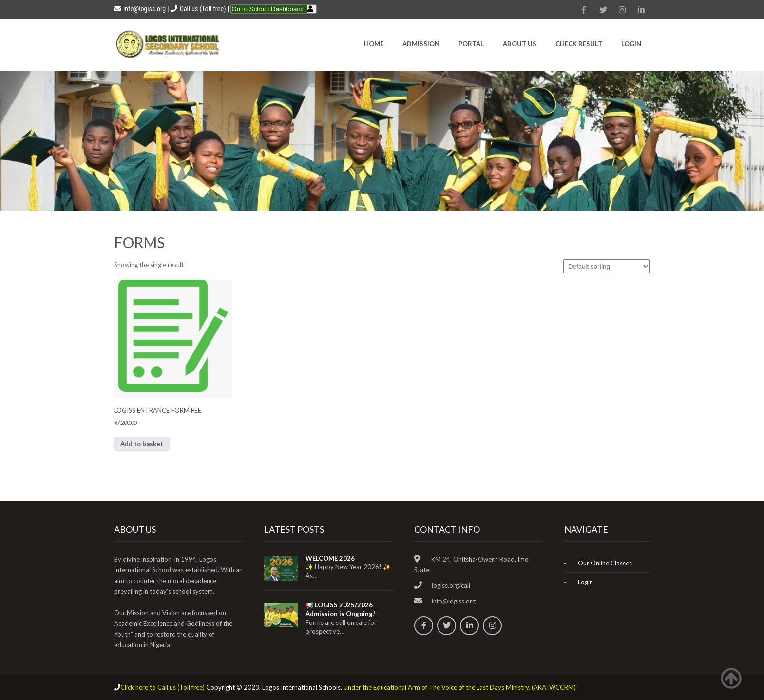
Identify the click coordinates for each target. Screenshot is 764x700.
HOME (374, 44)
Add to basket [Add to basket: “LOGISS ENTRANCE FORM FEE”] (142, 444)
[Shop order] (607, 266)
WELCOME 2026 (330, 558)
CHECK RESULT (579, 44)
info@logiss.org (140, 9)
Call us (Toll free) (203, 9)
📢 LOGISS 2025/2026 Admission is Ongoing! (340, 609)
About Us (520, 44)
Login (631, 44)
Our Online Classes (605, 563)
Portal (471, 44)
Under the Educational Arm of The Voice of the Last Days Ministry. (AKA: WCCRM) (460, 687)
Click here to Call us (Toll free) (162, 687)
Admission (421, 44)
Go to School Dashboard (267, 9)
